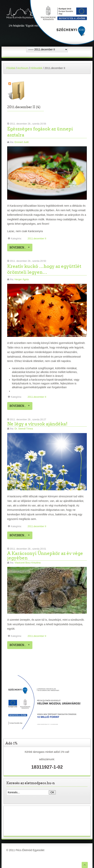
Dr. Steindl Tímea (24, 429)
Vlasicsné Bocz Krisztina (28, 563)
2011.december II (37, 239)
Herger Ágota (22, 279)
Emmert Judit (22, 142)
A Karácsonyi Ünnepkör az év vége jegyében (45, 556)
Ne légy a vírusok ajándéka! (37, 424)
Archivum (23, 68)
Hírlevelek (36, 68)
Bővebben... (18, 248)
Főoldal (11, 68)
